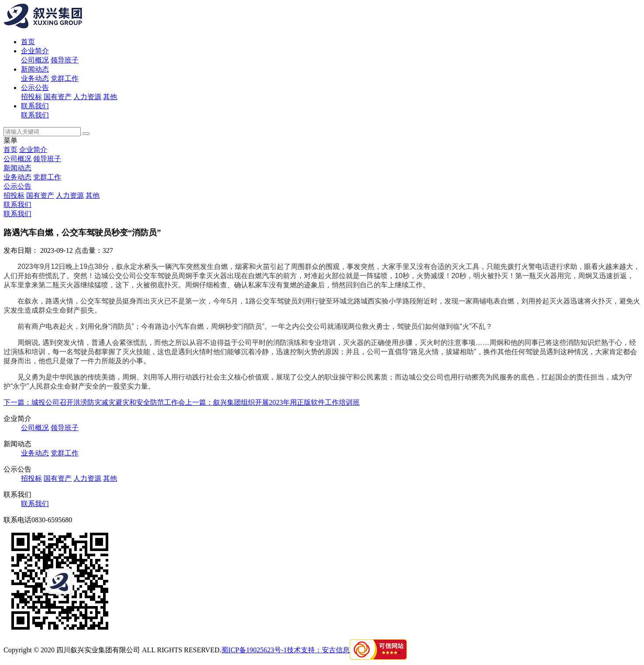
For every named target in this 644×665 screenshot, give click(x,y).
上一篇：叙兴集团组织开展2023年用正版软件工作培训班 (272, 402)
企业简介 (35, 51)
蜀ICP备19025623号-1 (254, 650)
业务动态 (35, 78)
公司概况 (35, 60)
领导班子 (65, 60)
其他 (110, 97)
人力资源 (87, 97)
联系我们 (35, 106)
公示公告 (35, 88)
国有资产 (58, 97)
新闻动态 (35, 69)
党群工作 (65, 78)
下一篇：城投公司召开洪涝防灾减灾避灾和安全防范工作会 (94, 402)
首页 (28, 42)
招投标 (31, 97)
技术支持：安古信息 (318, 650)
